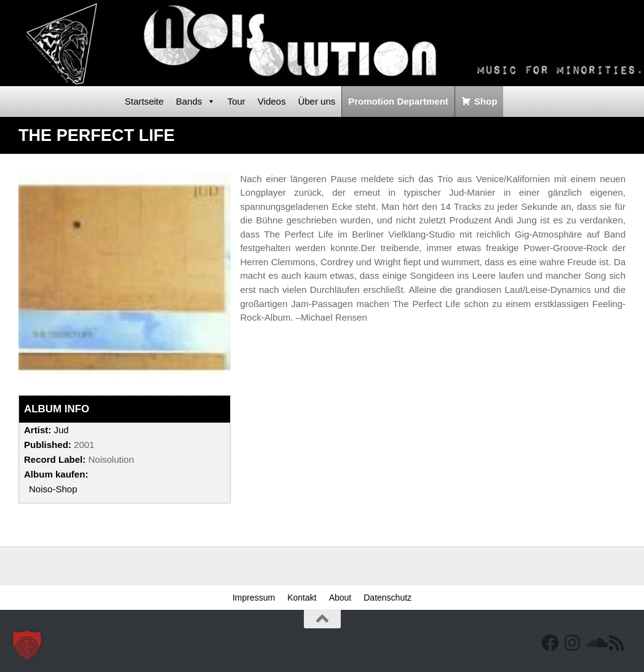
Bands (196, 102)
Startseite (144, 101)
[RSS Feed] (617, 643)
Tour (237, 101)
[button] (27, 645)
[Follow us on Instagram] (573, 643)
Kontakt (302, 598)
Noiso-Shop (53, 489)
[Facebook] (551, 643)
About (340, 598)
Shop (486, 101)
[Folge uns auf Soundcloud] (595, 643)
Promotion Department (398, 101)
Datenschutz (388, 598)
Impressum (254, 598)
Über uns (316, 101)
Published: (48, 445)
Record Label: (55, 459)
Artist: (38, 430)
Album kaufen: (56, 474)
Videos (272, 101)
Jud (61, 430)
